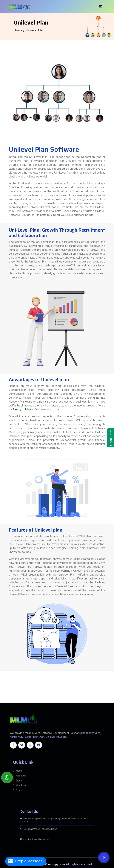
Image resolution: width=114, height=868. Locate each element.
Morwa (83, 683)
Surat (43, 689)
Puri (43, 701)
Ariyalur (19, 698)
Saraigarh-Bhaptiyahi (70, 685)
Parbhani (75, 685)
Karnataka (80, 701)
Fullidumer (2, 681)
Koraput (20, 701)
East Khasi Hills (21, 700)
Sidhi (74, 687)
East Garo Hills (10, 700)
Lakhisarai (70, 671)
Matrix (42, 412)
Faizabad (15, 673)
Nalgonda (32, 696)
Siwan (14, 672)
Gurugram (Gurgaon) (86, 691)
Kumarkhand (55, 676)
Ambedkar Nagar (38, 672)
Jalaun (57, 673)
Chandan (109, 680)
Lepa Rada (40, 692)
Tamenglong (52, 695)
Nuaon (75, 675)
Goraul (22, 685)
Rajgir (87, 679)
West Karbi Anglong (7, 694)
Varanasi (95, 674)
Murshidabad (2, 690)
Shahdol (61, 687)
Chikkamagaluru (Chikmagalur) (33, 697)
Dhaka (100, 679)
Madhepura (73, 671)
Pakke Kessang (72, 692)
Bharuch (58, 688)
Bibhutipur (6, 684)
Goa (89, 701)
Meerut (13, 674)
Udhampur (61, 701)
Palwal (113, 691)
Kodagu (74, 697)
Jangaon (79, 696)
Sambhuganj (13, 681)
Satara (89, 685)
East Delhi (83, 690)
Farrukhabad (29, 671)
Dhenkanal (90, 701)
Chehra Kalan (31, 685)
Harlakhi (1, 677)
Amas (19, 682)
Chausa (63, 676)
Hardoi (54, 673)
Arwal (5, 671)
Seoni (58, 687)
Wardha (102, 685)
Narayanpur (112, 674)
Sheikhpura (4, 672)
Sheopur (68, 687)
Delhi (97, 701)
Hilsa (96, 679)
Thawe (51, 683)
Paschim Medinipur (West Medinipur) (20, 690)
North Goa (12, 694)
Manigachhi (107, 682)
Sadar (103, 679)
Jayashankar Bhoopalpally (85, 696)
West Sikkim (84, 700)
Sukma (51, 696)
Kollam (63, 699)
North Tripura (97, 700)
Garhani (43, 678)
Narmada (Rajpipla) (10, 689)
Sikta (5, 688)
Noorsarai (75, 679)
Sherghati (34, 682)
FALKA (1, 676)
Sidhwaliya (54, 683)
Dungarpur (56, 694)
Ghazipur (52, 671)
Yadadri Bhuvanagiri (91, 696)
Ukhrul (63, 695)
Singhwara (100, 682)
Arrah (21, 678)
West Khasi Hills (66, 700)
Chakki (68, 682)
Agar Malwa (51, 686)
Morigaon (87, 693)
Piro (45, 678)
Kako (84, 678)
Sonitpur (100, 693)
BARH (100, 674)
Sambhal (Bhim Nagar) (48, 674)
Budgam (13, 701)
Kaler (90, 677)
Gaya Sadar (86, 681)
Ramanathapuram (93, 698)
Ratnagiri (83, 685)
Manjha (48, 683)
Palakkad (79, 699)
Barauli (37, 683)
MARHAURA (80, 684)
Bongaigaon (6, 693)
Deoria (7, 673)
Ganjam (96, 701)
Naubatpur (44, 674)
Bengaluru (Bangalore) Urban (11, 697)
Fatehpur (33, 671)
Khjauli (100, 676)
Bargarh (74, 701)
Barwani (68, 686)
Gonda (55, 671)
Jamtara (54, 680)
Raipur (43, 696)
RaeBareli (35, 674)
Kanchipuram (53, 698)
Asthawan (90, 679)
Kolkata (110, 689)
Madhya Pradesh (11, 702)
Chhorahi (64, 681)
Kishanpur (76, 685)
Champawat (23, 691)
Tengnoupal (57, 695)
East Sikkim (71, 700)
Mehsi (31, 679)
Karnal (99, 691)
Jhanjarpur (9, 677)
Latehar (63, 680)
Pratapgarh (32, 674)
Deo (4, 678)
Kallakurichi (49, 698)
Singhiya (2, 684)
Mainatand (2, 688)
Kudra (66, 675)
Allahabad (33, 672)
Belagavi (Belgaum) (107, 696)
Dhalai (88, 700)
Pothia (53, 677)
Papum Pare (77, 692)
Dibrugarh (28, 693)
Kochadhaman (49, 677)
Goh (16, 678)
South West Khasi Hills (49, 700)
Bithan (109, 683)
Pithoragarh (42, 691)
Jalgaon (32, 685)
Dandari (42, 681)
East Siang (25, 692)
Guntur (72, 691)
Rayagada (46, 701)
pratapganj (42, 685)
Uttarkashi (62, 691)
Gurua (17, 682)
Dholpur (53, 694)
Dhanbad (27, 680)
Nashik (64, 685)
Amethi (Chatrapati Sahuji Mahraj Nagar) (47, 672)
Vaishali (19, 672)
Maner (39, 674)
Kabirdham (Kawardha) (4, 696)
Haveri (63, 697)
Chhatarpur (83, 686)
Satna (53, 687)
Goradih (62, 674)
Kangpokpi (38, 695)
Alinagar (1, 683)
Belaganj (90, 681)
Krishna (74, 691)
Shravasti (73, 674)
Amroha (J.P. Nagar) (57, 672)
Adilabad (60, 696)
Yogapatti (8, 688)
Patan (24, 689)
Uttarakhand (105, 701)
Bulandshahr (98, 672)
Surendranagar (47, 689)
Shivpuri (25, 684)
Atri (10, 682)
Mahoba (1, 674)
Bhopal (76, 686)
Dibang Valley (16, 692)
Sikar (105, 694)
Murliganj (45, 676)
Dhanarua (36, 674)
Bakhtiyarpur (27, 674)
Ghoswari (20, 674)
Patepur (7, 685)
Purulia (59, 690)
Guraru (1, 682)
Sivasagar (97, 693)
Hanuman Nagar (94, 682)
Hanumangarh (60, 694)
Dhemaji (22, 693)
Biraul (4, 683)
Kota (85, 694)
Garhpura (51, 681)
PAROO (57, 679)
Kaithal (97, 691)
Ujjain (83, 687)
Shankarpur (59, 676)
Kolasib (106, 699)
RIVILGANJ (95, 684)
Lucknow (108, 673)
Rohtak (10, 691)
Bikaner (38, 694)
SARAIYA (67, 679)
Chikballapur (26, 697)
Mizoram (64, 701)
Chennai (26, 698)
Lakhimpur (81, 693)
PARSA (92, 684)
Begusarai (16, 671)
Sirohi (108, 694)
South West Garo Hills (41, 700)
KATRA (37, 679)
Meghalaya (68, 701)
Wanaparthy (73, 696)
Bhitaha (106, 687)
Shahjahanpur (60, 674)
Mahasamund (29, 696)
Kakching (31, 695)
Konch (110, 681)
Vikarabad (69, 696)
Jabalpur (4, 687)
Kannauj (66, 673)
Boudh (80, 701)
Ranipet (97, 698)
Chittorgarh (44, 694)
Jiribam (28, 695)
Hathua (60, 683)
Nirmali (53, 685)
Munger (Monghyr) (83, 671)
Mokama (14, 674)
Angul (65, 701)
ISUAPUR (63, 684)
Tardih (110, 682)
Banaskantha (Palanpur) (52, 688)
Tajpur (81, 683)
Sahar (40, 678)
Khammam (107, 696)
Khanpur (86, 683)
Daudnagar (13, 678)
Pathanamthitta (83, 699)
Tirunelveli (14, 699)
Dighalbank (44, 677)
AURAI (21, 679)
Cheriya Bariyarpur (59, 681)
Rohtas (106, 671)
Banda (80, 672)
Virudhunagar (42, 699)
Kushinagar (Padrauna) (93, 673)
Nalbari (94, 693)
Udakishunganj (76, 676)
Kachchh (103, 688)
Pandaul (87, 676)
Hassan (60, 697)
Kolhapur (38, 685)
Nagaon (91, 693)
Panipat (5, 691)
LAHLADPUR (71, 684)
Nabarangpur (33, 701)
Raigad (80, 685)
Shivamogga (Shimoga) (101, 697)
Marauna (50, 685)
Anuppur (58, 686)
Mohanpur (40, 682)
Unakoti (108, 700)
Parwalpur (7, 680)
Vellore (35, 699)
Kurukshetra (103, 691)
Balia (31, 681)
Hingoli (29, 685)
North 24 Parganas (10, 690)
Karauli (83, 694)
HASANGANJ (105, 675)
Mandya (82, 697)
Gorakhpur (58, 671)
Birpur (22, 681)
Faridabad (76, 691)
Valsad (59, 689)
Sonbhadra (85, 674)
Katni (10, 687)
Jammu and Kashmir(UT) (35, 702)
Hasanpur (106, 683)
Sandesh (38, 678)
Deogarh (86, 701)
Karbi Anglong (69, 693)
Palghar (71, 685)
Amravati (112, 684)
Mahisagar (112, 688)
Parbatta (104, 678)
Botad (64, 688)
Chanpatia (112, 687)
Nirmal (36, 696)
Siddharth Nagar (78, 674)
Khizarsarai (7, 682)
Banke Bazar (23, 682)
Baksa (110, 692)
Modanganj (81, 678)
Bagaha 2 (26, 688)
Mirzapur (16, 674)
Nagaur (88, 694)
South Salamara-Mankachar (107, 693)
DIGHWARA (55, 684)
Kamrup (58, 693)
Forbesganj (79, 677)
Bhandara (8, 685)
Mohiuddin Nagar (34, 684)
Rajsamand (97, 694)
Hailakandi (49, 693)
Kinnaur (35, 691)
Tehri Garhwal (51, 691)
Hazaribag (50, 680)
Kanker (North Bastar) (11, 696)
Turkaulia (56, 679)
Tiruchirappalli (10, 699)
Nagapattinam (72, 698)
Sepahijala (101, 700)
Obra (10, 678)
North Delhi (90, 690)
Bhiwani (68, 691)
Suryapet (66, 696)
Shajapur (65, 687)
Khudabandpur (68, 681)
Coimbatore (30, 698)
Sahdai (111, 685)
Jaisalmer (67, 694)
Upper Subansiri (97, 692)
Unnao (92, 674)
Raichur (91, 697)
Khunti (57, 680)
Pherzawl (45, 695)
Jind (94, 691)
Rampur (38, 674)
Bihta (41, 674)
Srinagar (58, 701)
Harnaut (78, 679)
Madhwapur (5, 677)
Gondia (26, 685)
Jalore (70, 694)
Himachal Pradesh (17, 702)
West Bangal (100, 701)
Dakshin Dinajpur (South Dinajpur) (81, 689)
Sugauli (53, 679)
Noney (42, 695)
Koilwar (30, 678)
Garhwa (39, 680)
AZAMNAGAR (27, 676)
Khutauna (32, 677)
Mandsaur (24, 687)
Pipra (66, 685)
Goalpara (42, 693)
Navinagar (109, 677)
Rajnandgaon (47, 696)
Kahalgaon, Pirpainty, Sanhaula (69, 674)
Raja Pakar (44, 686)
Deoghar (24, 680)
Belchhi (17, 674)
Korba (20, 696)
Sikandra (9, 675)
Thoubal (60, 695)
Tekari (113, 681)
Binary (34, 412)
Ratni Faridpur (76, 678)
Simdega (92, 680)
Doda (16, 701)
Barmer (29, 694)
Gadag (58, 697)
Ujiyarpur (14, 684)
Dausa (50, 694)
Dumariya (30, 682)
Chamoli (20, 691)
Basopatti (107, 676)
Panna (37, 687)
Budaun (94, 672)
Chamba (26, 691)
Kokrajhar (77, 693)
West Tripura (112, 700)
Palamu (72, 680)
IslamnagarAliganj (33, 675)
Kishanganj (66, 671)
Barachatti (44, 682)
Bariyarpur (109, 679)
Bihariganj (72, 676)
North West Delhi (100, 690)
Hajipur (33, 673)
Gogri (98, 678)
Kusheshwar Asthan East (28, 683)
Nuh (111, 691)
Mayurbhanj (28, 701)
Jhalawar (73, 694)
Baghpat (68, 672)
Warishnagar (95, 683)
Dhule (19, 685)
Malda (113, 689)
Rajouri (43, 701)
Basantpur (46, 685)
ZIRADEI (79, 685)
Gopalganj (41, 683)
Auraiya (62, 672)
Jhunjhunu (76, 694)
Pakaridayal (72, 679)
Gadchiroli (22, 685)
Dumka (30, 680)
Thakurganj (60, 677)
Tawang (86, 692)
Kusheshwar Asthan (21, 683)
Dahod (72, 688)
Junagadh (100, 688)
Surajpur (53, 696)
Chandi (81, 679)
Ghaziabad (48, 671)
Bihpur (75, 674)
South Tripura (105, 700)
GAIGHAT (30, 679)
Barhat (25, 675)
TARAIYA (102, 684)
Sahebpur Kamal (47, 681)
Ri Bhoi (30, 700)
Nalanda (92, 671)
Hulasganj (72, 678)
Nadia (6, 690)
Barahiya (84, 675)
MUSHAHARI (34, 679)
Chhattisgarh (29, 702)
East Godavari (68, 691)
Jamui (6, 675)
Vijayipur (78, 683)
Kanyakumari (58, 698)
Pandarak (23, 674)
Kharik (109, 674)
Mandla (20, 687)
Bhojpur (23, 671)
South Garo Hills (35, 700)
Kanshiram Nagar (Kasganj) (81, 673)
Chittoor (64, 691)
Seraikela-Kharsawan (87, 680)
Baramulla (9, 701)
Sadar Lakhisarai (80, 675)
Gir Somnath (92, 688)
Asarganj (18, 679)
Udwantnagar (33, 678)
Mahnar (27, 686)
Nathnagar (88, 674)
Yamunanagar (19, 691)
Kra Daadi (31, 692)
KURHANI (50, 679)
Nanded (57, 685)
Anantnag (2, 701)
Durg (100, 695)
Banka (12, 671)
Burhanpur (79, 686)
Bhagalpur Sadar (79, 674)
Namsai (68, 692)
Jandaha (19, 685)
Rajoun (9, 681)
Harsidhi (20, 679)
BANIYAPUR (42, 684)
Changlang (11, 692)
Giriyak (70, 679)
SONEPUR (99, 684)
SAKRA (46, 679)
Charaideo (13, 693)
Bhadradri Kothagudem (66, 696)
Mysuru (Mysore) (87, 697)
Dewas (95, 686)
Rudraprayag (46, 691)
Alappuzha (47, 699)
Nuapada (40, 701)
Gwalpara (68, 676)
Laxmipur (20, 675)
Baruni (113, 672)
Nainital (34, 691)
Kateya (62, 683)
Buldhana (12, 685)
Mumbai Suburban (49, 685)
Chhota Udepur (68, 688)
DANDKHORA (109, 675)
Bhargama (87, 677)
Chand (57, 675)
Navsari (14, 689)
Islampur (85, 679)
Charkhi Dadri (72, 691)
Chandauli (102, 672)
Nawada (95, 671)
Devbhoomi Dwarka (82, 688)
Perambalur (83, 698)
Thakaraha (30, 688)
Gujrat (108, 701)
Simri (74, 682)
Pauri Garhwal (37, 691)
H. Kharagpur (2, 679)
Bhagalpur (19, 671)
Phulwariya (70, 683)
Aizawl (100, 699)
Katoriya (6, 681)
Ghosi (69, 678)
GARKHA (60, 684)
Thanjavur (110, 698)
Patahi (66, 679)
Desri (24, 685)
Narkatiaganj (12, 688)
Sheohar (8, 672)
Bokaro (18, 680)
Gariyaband (103, 695)
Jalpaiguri (98, 689)
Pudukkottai (88, 698)
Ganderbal (19, 701)
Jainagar (103, 676)
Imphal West (24, 695)
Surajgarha (101, 675)
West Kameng (102, 692)
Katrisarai (10, 680)
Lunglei (113, 699)
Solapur (96, 685)
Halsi (90, 675)
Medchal (24, 696)
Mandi (45, 691)
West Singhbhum (97, 680)
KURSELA (7, 676)
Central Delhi (79, 690)
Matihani (19, 681)
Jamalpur (36, 673)
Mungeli (33, 696)
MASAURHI (52, 674)
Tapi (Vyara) (51, 689)
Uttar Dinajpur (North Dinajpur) (72, 690)
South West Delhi (5, 691)
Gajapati (93, 701)
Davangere (51, 697)
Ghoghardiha (28, 677)
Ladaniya (110, 676)
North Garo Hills (26, 700)
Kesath (65, 682)
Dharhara (112, 679)
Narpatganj (83, 677)
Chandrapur (16, 685)
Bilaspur (23, 691)
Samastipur (112, 671)
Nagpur (54, 685)
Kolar (77, 697)
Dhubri (25, 693)
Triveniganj (63, 685)
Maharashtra (6, 702)
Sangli (86, 685)
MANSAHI (16, 676)
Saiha (3, 700)
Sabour (92, 674)
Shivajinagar (112, 683)
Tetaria (63, 679)
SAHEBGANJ (60, 679)
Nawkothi (54, 681)
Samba (52, 701)
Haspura (19, 678)
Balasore (71, 701)
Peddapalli (44, 696)
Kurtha (94, 677)
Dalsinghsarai (10, 684)
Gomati (90, 700)
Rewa (48, 687)
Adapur (83, 679)
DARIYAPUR (51, 684)
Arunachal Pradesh (23, 702)
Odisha (77, 701)
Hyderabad (72, 696)
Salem (100, 698)
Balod (66, 695)
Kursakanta (67, 677)
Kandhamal (2, 701)
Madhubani (78, 671)
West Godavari (107, 691)
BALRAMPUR (22, 676)
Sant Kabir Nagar (54, 674)
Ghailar (51, 676)
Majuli (84, 693)
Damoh (90, 686)
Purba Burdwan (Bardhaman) (42, 690)
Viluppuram (38, 699)
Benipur (113, 682)
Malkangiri (24, 701)
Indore (1, 687)
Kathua (25, 701)
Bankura (66, 689)
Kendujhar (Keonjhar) (12, 701)
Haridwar (31, 691)
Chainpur (54, 675)
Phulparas (24, 677)
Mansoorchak (81, 681)
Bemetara (80, 695)
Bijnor (92, 672)
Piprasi (94, 687)
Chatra (21, 680)
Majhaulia (103, 687)
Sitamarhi (11, 672)
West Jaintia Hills (60, 700)
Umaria (86, 687)
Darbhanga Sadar (78, 682)
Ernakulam (50, 699)
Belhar (104, 680)
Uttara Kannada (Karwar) (4, 698)
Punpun (33, 674)
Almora (13, 691)
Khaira (11, 675)
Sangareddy (58, 696)
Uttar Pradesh (112, 701)
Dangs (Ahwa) (76, 688)
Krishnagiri (64, 698)
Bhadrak (77, 701)
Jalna (35, 685)
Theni (113, 698)
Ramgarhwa (79, 679)
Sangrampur (17, 679)
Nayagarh (37, 701)
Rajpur (51, 682)
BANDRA (23, 679)
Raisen (40, 687)
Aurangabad (9, 671)
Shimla (47, 691)
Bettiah (5, 673)
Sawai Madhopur (102, 694)
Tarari (52, 678)
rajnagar (91, 676)
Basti (89, 672)
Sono (17, 675)
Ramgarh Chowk (97, 675)
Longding (47, 692)
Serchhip (6, 700)
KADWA (30, 676)
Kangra (32, 691)
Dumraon (54, 682)
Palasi (75, 677)
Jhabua (8, 687)
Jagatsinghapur (101, 701)
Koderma (59, 680)
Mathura (8, 674)
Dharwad (55, 697)
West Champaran (23, 672)
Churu (47, 694)
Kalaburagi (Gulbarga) (68, 697)
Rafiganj (7, 678)
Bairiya (100, 687)
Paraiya (4, 682)
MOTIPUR (64, 679)
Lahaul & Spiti (41, 691)
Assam (92, 701)
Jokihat (64, 677)
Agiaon (24, 678)
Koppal (79, 697)
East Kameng (21, 692)
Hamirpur (43, 673)
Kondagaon (17, 696)
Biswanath (2, 693)
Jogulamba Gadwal (93, 696)
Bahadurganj (40, 677)
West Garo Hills (55, 700)
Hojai (53, 693)
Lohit (44, 692)
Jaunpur (60, 673)
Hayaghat (89, 682)
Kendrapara (6, 701)
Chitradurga (40, 697)
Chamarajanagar (21, 697)
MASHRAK (84, 684)
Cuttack (83, 701)
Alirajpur (55, 686)
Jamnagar (96, 688)
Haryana (94, 701)
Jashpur (113, 695)
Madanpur (2, 678)
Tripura (74, 701)
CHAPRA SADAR (46, 684)
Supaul (16, 672)
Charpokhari (48, 678)
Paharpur (26, 679)
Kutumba (113, 677)
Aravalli (47, 688)
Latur (41, 685)
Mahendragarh (107, 691)
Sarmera (94, 679)
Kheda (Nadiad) (108, 688)
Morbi (5, 689)
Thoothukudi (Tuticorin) (4, 699)
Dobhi (37, 682)
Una (58, 691)
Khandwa (13, 687)
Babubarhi (94, 676)
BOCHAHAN (27, 679)
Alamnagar (81, 676)
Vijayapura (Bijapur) (11, 698)
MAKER (74, 684)
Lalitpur (105, 673)
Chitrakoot (106, 672)
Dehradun (27, 691)
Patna (98, 671)
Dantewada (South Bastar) (91, 695)
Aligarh (30, 672)
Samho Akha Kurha (27, 681)
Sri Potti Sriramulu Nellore (91, 691)
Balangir (68, 701)
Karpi (92, 677)
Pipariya (87, 675)
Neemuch (35, 687)
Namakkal (77, 698)
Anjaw (8, 692)
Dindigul (42, 698)
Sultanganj (99, 674)
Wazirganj (94, 681)
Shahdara (105, 690)
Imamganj (27, 682)
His (90, 691)
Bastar (77, 695)
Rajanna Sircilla (48, 696)
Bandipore (5, 701)
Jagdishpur (84, 674)
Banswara (24, 694)
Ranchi (78, 680)
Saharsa (109, 671)
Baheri (86, 682)
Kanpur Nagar (74, 673)
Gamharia (48, 676)
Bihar (109, 672)
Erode (46, 698)
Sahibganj (81, 680)
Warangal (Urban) (84, 696)
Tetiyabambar (7, 679)
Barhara (27, 678)
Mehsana (2, 689)
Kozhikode (70, 699)
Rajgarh (43, 687)
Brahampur (62, 682)
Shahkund (95, 674)
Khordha (17, 701)
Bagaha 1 (23, 688)
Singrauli (77, 687)
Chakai (14, 675)
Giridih (41, 680)
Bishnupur (7, 695)
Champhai (103, 699)
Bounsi (106, 680)
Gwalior (105, 686)
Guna (102, 686)
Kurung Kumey (36, 692)
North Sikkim (75, 700)
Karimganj (73, 693)
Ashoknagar (61, 686)
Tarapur (11, 679)
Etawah (12, 673)
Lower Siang (58, 692)
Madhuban (60, 679)
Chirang (16, 693)
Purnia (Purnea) (102, 671)
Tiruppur (21, 699)
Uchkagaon (74, 683)
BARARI (10, 676)
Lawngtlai (109, 699)
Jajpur (105, 701)
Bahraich (72, 672)
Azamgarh (65, 672)
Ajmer (19, 694)
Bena (107, 679)
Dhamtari (97, 695)
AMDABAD (37, 676)
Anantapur (60, 691)
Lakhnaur (17, 677)
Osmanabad (68, 685)
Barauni (16, 681)
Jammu (22, 701)
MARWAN (54, 679)
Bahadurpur (83, 682)
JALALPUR (67, 684)
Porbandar (28, 689)
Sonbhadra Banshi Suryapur (100, 677)
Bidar (17, 697)
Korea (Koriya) (24, 696)
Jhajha (23, 675)
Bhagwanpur (50, 675)
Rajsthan (87, 701)
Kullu (38, 691)
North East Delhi (94, 690)
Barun (106, 677)
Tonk (1, 695)
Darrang (19, 693)
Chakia (29, 679)
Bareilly (87, 672)
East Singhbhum (35, 680)
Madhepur (20, 677)
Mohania (69, 675)
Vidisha (89, 687)
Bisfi (113, 676)
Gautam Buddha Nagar (42, 671)
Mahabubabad (6, 696)
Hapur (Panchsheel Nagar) (49, 673)
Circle (107, 678)
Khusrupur (10, 674)
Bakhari (39, 681)
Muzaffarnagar (25, 674)
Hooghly (92, 689)
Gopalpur (103, 674)
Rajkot (31, 689)
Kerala (61, 701)
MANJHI (77, 684)
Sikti (73, 677)
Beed (6, 685)
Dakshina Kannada (46, 697)
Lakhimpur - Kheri (100, 673)
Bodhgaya (100, 681)
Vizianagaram (102, 691)
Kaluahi (97, 676)
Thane (99, 685)
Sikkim (72, 701)
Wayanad (97, 699)
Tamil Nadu (58, 701)
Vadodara (55, 689)
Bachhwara (73, 681)
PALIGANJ (59, 674)
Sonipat (15, 691)
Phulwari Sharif (2, 674)
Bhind (73, 686)
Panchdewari (66, 683)
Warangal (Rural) (78, 696)
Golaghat (46, 693)
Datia (93, 686)
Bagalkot (97, 696)
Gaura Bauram (8, 683)
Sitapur (82, 674)
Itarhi (46, 682)
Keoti (103, 682)
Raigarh (40, 696)
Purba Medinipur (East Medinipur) (53, 690)
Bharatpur (32, 694)
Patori (22, 684)
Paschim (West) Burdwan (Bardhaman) (32, 690)
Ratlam (46, 687)
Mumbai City (44, 685)
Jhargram (102, 689)
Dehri (23, 673)
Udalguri (1, 694)
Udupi (113, 697)
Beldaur (101, 678)
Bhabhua (46, 675)
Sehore (56, 687)
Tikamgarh (80, 687)
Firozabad (36, 671)
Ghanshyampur (15, 683)
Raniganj (71, 677)
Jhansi (63, 673)
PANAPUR (89, 684)
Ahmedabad (38, 688)
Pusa (92, 683)
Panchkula (2, 691)
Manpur (97, 681)
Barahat (101, 680)
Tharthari (15, 680)
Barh (30, 674)
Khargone (17, 687)
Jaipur (64, 694)
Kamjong (34, 695)
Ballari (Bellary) (101, 696)
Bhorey (57, 683)
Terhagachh (56, 677)
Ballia (74, 672)
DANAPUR (55, 674)
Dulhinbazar (48, 674)
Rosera (103, 683)
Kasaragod (60, 699)
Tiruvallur (24, 699)
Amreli (42, 688)
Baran (27, 694)
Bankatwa (90, 679)
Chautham (93, 678)
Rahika (84, 676)
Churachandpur (15, 695)
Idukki (54, 699)
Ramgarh (72, 675)
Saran (1, 672)
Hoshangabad (111, 686)
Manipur (84, 701)
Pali (90, 694)
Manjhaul (36, 681)
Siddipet (62, 696)
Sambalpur (50, 701)
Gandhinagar (87, 688)
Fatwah (98, 674)
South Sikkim (80, 700)
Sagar (51, 687)
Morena (27, 687)
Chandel (11, 695)
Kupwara (34, 701)
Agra (27, 672)
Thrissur (93, 699)
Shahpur (61, 678)
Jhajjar (92, 691)
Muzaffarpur (89, 671)
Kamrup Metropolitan (63, 693)
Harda (107, 686)
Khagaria (62, 671)
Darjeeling (88, 689)
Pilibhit (28, 674)
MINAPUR (40, 679)
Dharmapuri (39, 698)
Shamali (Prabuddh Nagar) (67, 674)
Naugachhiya (2, 675)
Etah (10, 673)
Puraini (65, 676)
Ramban (46, 701)
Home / (19, 30)
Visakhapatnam (97, 691)
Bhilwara (35, 694)
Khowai (93, 700)
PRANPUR (13, 676)
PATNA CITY (103, 674)
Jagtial (76, 696)
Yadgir (16, 698)
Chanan (92, 675)
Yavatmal (108, 685)
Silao (4, 680)
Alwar (21, 694)
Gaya (31, 673)
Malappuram (75, 699)
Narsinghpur (31, 687)
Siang (84, 692)
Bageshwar (16, 691)
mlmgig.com (57, 864)
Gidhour (28, 675)
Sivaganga (103, 698)
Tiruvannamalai (28, 699)
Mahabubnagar (12, 696)
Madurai (68, 698)
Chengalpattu (23, 698)
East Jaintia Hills (16, 700)
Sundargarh (54, 701)
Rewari (8, 691)
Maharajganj (112, 673)
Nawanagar (58, 682)
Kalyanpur (37, 679)
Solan (56, 691)
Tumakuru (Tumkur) (109, 697)
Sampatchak (112, 674)
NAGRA (86, 684)
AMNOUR (38, 684)
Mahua (13, 685)
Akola (110, 684)
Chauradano (86, 679)
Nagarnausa (110, 679)
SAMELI (4, 676)
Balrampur (77, 672)
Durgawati (63, 675)
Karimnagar (103, 696)
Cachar (10, 693)
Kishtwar (28, 701)
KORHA (113, 675)
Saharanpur (42, 674)
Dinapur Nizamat (27, 673)
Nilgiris (80, 698)
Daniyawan (6, 674)
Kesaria (34, 679)
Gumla (47, 680)
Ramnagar (19, 688)
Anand (44, 688)
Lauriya (109, 687)
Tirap (89, 692)
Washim (105, 685)
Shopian (55, 701)
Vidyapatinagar (18, 684)
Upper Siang (92, 692)
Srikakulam (84, 691)
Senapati (48, 695)
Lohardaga (66, 680)
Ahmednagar (106, 684)
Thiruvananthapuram (89, 699)
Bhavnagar (61, 688)
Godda (44, 680)
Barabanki (84, 672)
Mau (10, 674)
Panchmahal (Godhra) (19, 689)
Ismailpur (106, 674)
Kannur (56, 699)
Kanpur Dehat (69, 673)
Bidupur (35, 685)
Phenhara (68, 679)
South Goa (16, 694)
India (1, 671)
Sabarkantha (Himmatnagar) (37, 689)
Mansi (96, 678)
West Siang (107, 692)
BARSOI (19, 676)
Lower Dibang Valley (52, 692)
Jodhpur (80, 694)
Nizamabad (39, 696)
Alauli (87, 678)
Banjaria (40, 679)
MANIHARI (33, 676)
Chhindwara (87, 686)
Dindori (100, 686)
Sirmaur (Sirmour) (52, 691)
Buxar (25, 671)
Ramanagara (95, 697)
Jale (98, 682)
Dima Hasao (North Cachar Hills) (35, 693)
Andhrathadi (13, 677)
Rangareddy (53, 696)
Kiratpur (11, 683)
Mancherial (17, 696)
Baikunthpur (34, 683)
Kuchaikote (45, 683)
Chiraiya (93, 679)
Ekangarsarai (103, 679)
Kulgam (31, 701)
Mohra (14, 682)
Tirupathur (18, 699)
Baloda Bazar (70, 695)
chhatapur (56, 685)
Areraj (23, 679)
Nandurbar (61, 685)
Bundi (41, 694)
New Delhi (86, 690)
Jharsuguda (108, 701)
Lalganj (15, 685)
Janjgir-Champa (108, 695)
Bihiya (58, 678)
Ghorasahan (97, 679)
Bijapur (83, 695)
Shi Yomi (81, 692)
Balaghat (65, 686)
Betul (71, 686)
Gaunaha (16, 688)
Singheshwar (41, 676)
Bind (13, 680)
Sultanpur (89, 674)
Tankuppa (104, 681)
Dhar (97, 686)
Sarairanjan (89, 683)
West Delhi (10, 691)
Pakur (69, 680)
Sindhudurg (92, 685)
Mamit (1, 700)
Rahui (72, 679)
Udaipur (4, 695)
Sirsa (13, 691)
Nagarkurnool (28, 696)
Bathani (12, 682)
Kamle (28, 692)
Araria (3, 671)
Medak (20, 696)
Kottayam (66, 699)
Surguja (56, 696)
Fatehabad (80, 691)
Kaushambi (88, 673)
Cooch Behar (73, 689)
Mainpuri (5, 674)
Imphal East (20, 695)
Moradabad (19, 674)
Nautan (97, 687)
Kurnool (77, 691)
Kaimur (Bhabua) (39, 675)
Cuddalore (35, 698)
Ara (111, 672)
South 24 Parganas (64, 690)
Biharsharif (99, 679)
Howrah (95, 689)
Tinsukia (113, 693)
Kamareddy (99, 696)
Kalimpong (106, 689)
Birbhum (69, 689)
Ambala (65, 691)
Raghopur (4, 685)
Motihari (43, 679)
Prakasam (81, 691)
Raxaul (76, 679)
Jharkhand (2, 702)
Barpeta (113, 692)
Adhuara (43, 675)
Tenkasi (107, 698)
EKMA (58, 684)
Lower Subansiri (63, 692)
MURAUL (43, 679)
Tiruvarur (32, 699)
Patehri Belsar (33, 686)
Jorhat (55, 693)
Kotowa (50, 679)
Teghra (33, 681)
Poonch (37, 701)
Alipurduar (62, 689)
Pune (78, 685)
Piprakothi (47, 679)
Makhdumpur (65, 678)
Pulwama (40, 701)
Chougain (71, 682)
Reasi (49, 701)
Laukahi (36, 677)
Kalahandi (112, 701)
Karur (61, 698)
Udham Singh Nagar (56, 691)
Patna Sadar (107, 674)
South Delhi (108, 690)
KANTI (48, 679)
